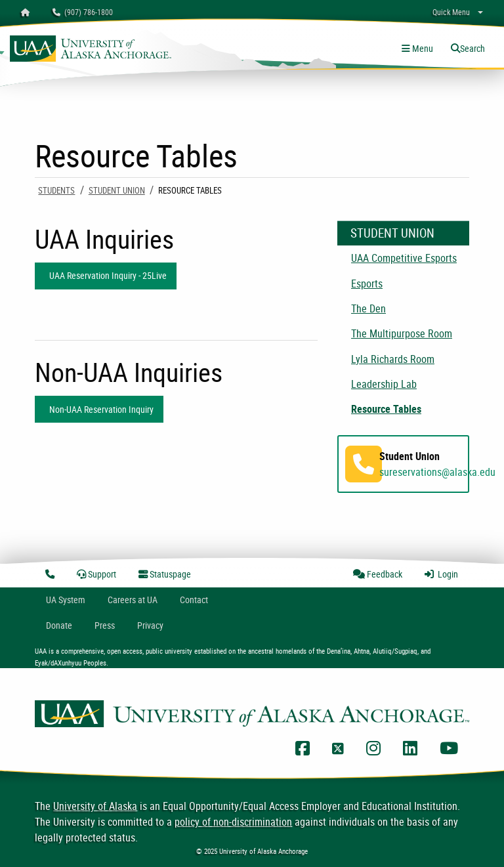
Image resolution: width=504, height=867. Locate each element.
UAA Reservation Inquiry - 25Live (106, 275)
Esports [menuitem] (367, 284)
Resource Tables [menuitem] (386, 409)
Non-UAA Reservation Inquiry (99, 409)
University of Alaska (95, 806)
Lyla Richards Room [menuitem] (393, 359)
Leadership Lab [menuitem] (384, 384)
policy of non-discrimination (233, 822)
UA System (66, 600)
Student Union (117, 190)
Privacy (150, 625)
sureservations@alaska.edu (437, 472)
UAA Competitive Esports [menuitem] (404, 258)
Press (105, 625)
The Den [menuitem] (368, 308)
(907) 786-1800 (83, 12)
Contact (194, 600)
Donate (59, 625)
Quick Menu (451, 12)
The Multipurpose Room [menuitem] (402, 333)
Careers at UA (133, 600)
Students (56, 190)
